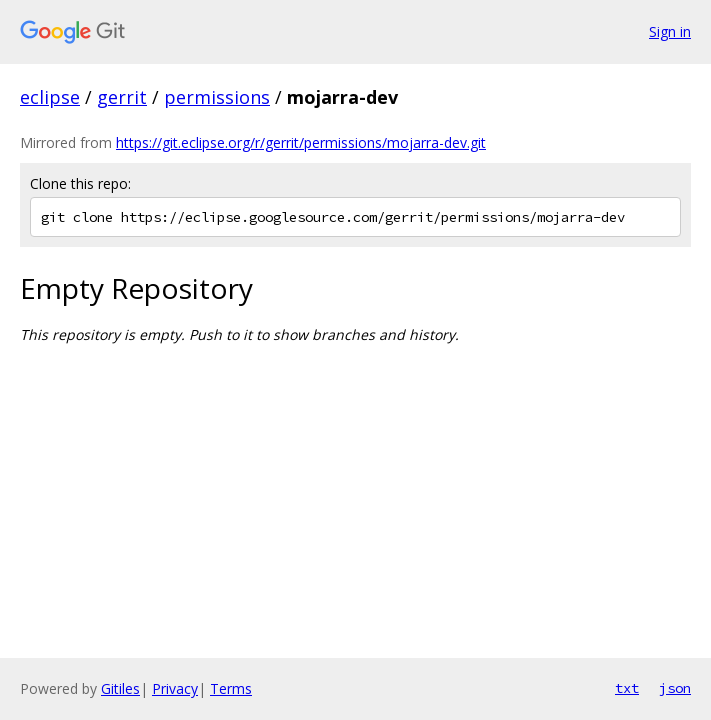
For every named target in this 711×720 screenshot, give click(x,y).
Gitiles (120, 688)
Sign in (670, 31)
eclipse (50, 97)
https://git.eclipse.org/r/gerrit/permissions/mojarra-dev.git (301, 142)
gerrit (122, 97)
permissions (217, 97)
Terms (231, 688)
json (675, 688)
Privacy (175, 688)
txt (627, 688)
